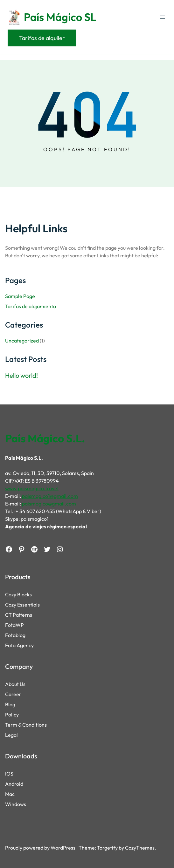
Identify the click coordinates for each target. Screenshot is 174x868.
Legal (11, 735)
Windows (16, 804)
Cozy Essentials (22, 605)
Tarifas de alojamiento (31, 306)
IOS (9, 774)
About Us (15, 684)
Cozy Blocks (18, 594)
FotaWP (14, 625)
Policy (12, 715)
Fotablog (15, 635)
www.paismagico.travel (32, 488)
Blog (10, 704)
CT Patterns (19, 615)
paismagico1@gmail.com (50, 496)
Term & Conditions (26, 725)
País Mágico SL (60, 17)
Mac (10, 794)
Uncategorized (22, 341)
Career (13, 694)
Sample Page (20, 296)
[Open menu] (163, 17)
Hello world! (21, 376)
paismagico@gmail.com (49, 504)
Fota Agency (19, 645)
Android (14, 784)
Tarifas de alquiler (42, 38)
